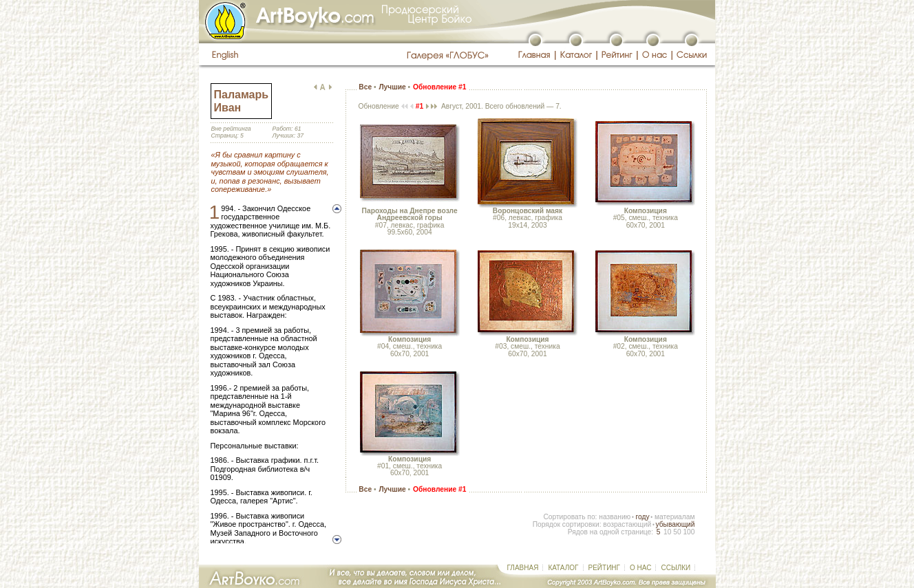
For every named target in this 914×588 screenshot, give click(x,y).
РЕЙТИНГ (604, 568)
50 (677, 532)
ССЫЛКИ (676, 568)
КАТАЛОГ (563, 568)
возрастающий (627, 524)
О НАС (640, 568)
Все (365, 87)
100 (689, 532)
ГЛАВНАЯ (523, 568)
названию (615, 517)
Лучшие (392, 87)
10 (667, 532)
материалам (675, 517)
